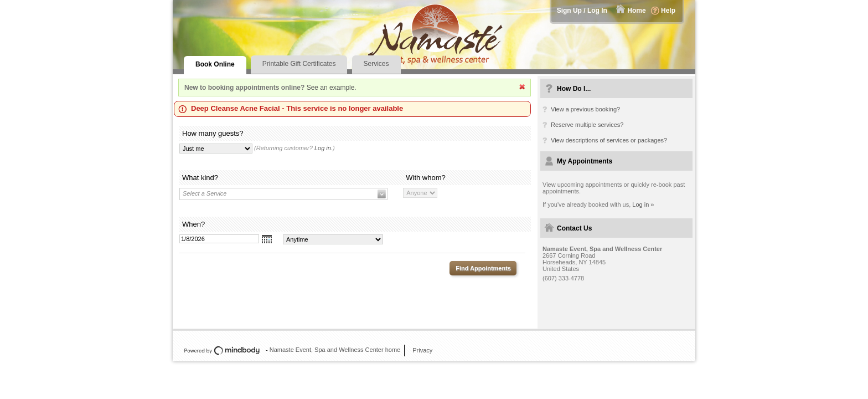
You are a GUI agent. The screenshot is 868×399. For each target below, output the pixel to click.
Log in (323, 148)
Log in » (643, 204)
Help (668, 11)
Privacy (422, 350)
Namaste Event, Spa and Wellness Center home (335, 350)
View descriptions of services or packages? (609, 140)
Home (636, 11)
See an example (331, 88)
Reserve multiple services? (587, 125)
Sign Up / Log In (582, 11)
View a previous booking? (585, 109)
